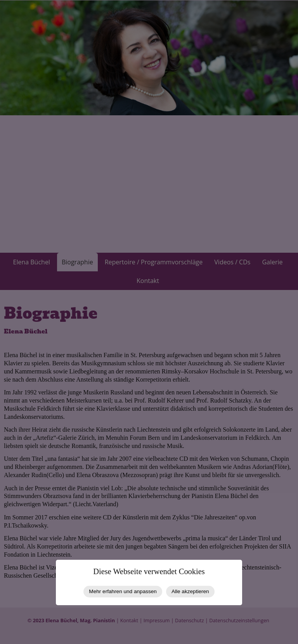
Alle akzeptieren (190, 591)
